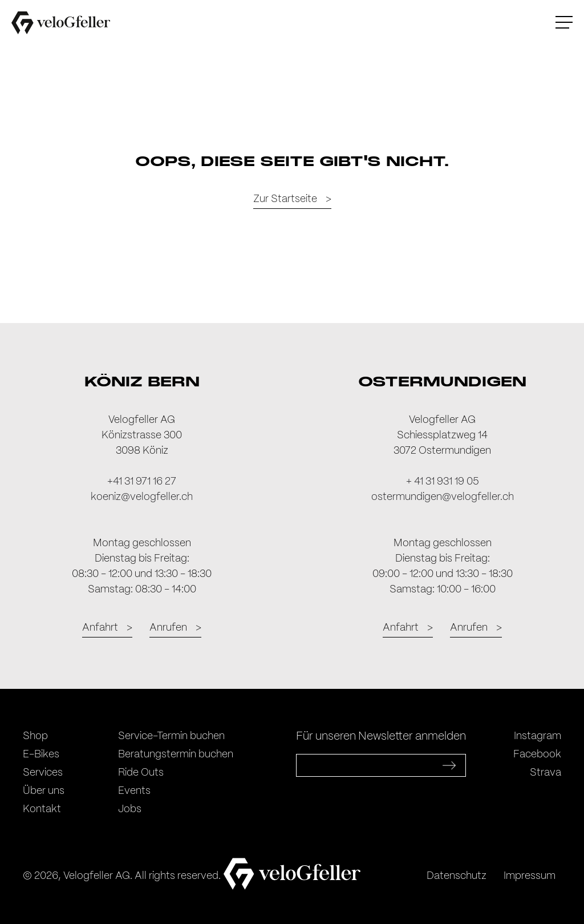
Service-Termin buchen (171, 736)
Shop (35, 736)
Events (134, 791)
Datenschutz (457, 876)
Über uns (44, 791)
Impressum (530, 876)
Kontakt (42, 809)
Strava (546, 773)
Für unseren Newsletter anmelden (381, 737)
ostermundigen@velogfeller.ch (443, 497)
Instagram (538, 736)
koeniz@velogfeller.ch (142, 497)
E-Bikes (41, 754)
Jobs (130, 809)
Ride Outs (141, 773)
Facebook (537, 754)
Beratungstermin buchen (176, 754)
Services (43, 773)
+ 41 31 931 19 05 (443, 482)
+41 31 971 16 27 (142, 482)
